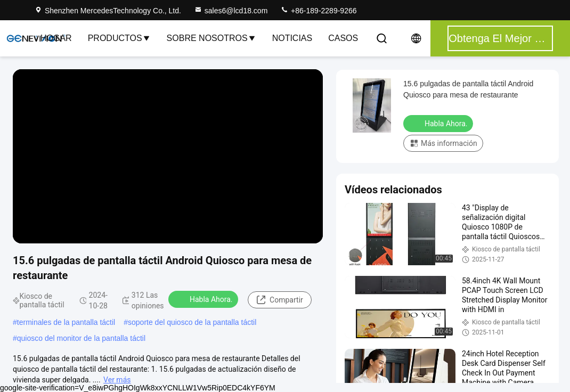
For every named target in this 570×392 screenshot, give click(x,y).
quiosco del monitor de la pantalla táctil (81, 338)
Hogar (56, 38)
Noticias (292, 38)
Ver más (117, 380)
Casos (343, 38)
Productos (119, 38)
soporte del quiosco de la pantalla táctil (192, 322)
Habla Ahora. (204, 299)
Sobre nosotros (211, 38)
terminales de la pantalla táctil (66, 322)
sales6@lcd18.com (231, 11)
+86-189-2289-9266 (318, 11)
